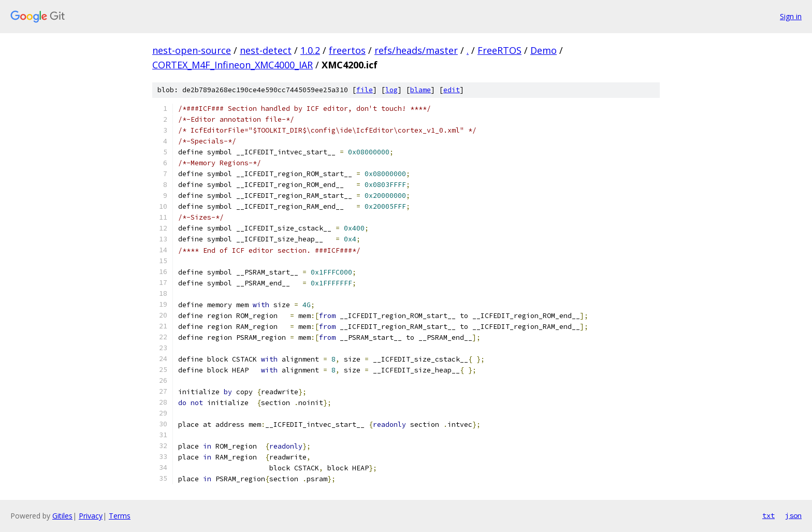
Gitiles (62, 516)
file (365, 90)
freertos (347, 50)
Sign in (791, 16)
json (793, 515)
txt (769, 515)
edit (452, 90)
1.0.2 (310, 50)
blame (421, 90)
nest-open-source (192, 50)
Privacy (91, 516)
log (392, 90)
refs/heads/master (416, 50)
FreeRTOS (499, 50)
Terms (120, 516)
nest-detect (266, 50)
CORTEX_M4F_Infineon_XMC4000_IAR (233, 65)
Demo (543, 50)
